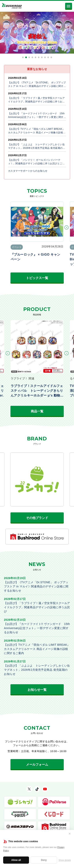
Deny (44, 860)
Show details (65, 860)
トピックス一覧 (37, 278)
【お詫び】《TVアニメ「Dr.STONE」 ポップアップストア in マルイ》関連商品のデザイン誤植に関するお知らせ (36, 586)
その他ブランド (37, 518)
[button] (23, 57)
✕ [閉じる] (70, 834)
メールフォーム (37, 765)
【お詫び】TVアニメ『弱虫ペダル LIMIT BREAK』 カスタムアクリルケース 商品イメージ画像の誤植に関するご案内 (38, 649)
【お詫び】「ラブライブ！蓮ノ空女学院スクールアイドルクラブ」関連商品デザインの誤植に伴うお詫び (37, 607)
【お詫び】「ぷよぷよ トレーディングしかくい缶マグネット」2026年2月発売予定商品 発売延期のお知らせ (37, 670)
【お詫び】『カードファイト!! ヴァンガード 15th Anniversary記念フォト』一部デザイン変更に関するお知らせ (37, 628)
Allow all (16, 860)
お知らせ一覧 (37, 690)
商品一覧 (37, 411)
